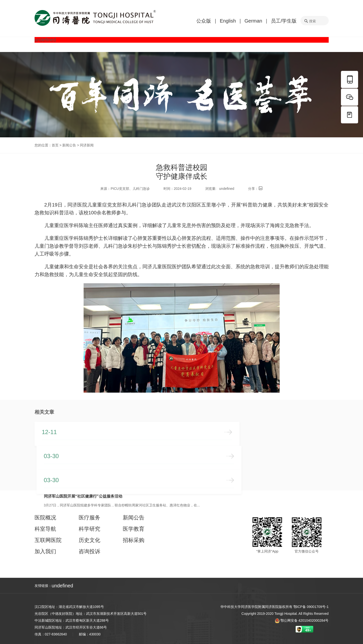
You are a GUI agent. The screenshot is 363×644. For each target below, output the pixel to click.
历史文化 (89, 540)
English (228, 21)
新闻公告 (69, 145)
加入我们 (45, 552)
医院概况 (45, 518)
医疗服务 (89, 518)
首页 (55, 145)
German (253, 21)
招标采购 (134, 540)
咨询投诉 (89, 552)
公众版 (204, 21)
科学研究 (89, 529)
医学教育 (134, 529)
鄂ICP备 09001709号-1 (311, 607)
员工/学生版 (284, 21)
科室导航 (45, 529)
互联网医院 (48, 540)
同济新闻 (87, 145)
